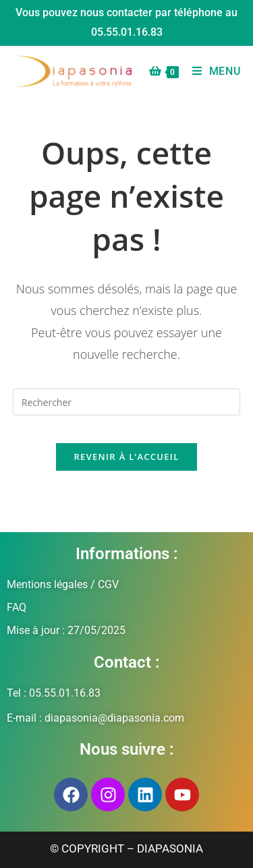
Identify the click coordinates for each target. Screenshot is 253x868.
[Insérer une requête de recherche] (127, 402)
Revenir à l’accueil (126, 457)
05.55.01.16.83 (127, 32)
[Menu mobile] (212, 71)
